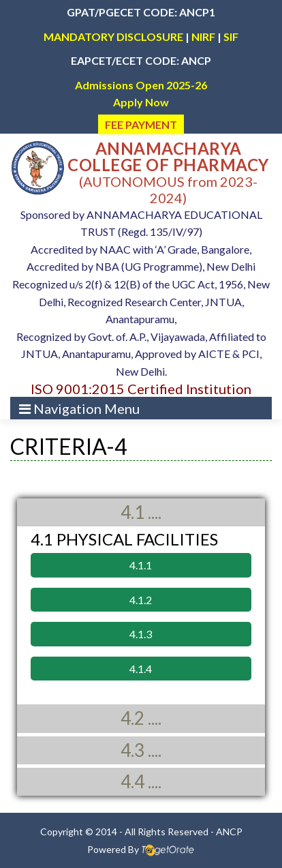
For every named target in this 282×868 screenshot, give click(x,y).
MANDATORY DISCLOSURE (113, 36)
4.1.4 (141, 669)
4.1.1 (141, 565)
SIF (231, 36)
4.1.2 (141, 600)
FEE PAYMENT (141, 124)
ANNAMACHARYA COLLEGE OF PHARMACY (168, 156)
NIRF (203, 36)
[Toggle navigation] (79, 408)
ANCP (229, 832)
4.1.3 (141, 634)
